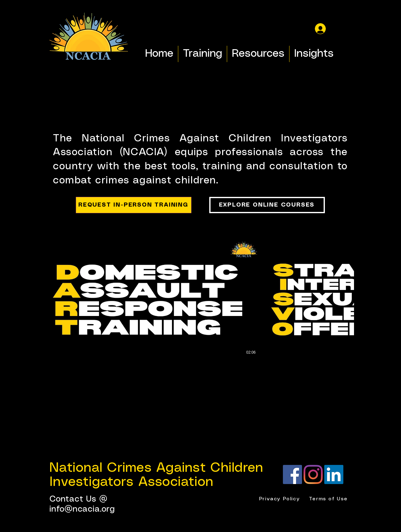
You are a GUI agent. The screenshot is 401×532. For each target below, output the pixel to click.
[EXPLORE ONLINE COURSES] (267, 205)
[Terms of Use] (329, 499)
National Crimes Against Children (156, 468)
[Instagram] (313, 474)
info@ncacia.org (82, 509)
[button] (68, 230)
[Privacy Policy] (280, 499)
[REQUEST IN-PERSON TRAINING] (134, 205)
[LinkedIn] (334, 474)
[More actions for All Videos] (68, 230)
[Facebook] (292, 474)
